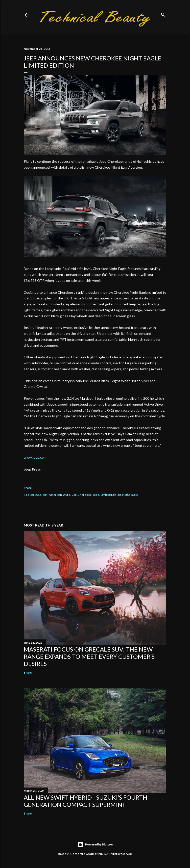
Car (74, 495)
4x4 (45, 495)
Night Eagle (130, 495)
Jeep (96, 495)
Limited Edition (111, 495)
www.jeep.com (35, 457)
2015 (38, 495)
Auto (67, 495)
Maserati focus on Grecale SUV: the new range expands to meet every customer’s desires (89, 656)
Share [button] (28, 488)
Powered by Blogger (95, 844)
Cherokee (84, 495)
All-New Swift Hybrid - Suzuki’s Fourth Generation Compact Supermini (85, 801)
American (55, 495)
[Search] (163, 14)
